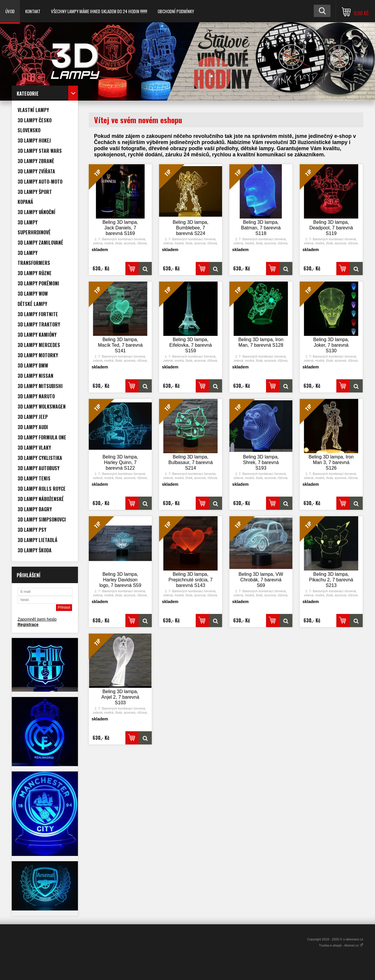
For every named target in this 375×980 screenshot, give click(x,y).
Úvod (10, 11)
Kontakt (33, 11)
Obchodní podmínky (176, 11)
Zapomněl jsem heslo (37, 619)
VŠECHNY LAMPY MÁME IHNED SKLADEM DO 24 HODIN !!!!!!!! (99, 11)
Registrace (28, 624)
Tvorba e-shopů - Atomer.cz (341, 945)
